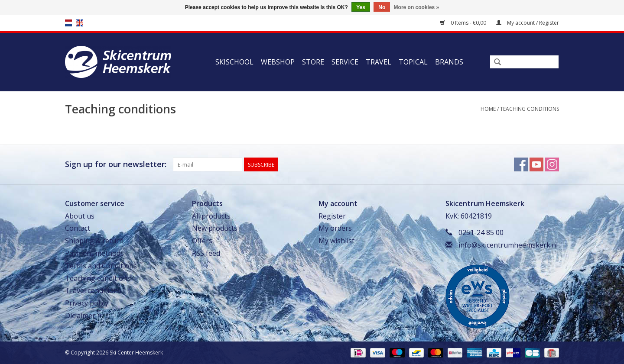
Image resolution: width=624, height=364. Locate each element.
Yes (361, 7)
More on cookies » (417, 7)
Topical (413, 62)
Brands (449, 62)
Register (332, 216)
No (382, 7)
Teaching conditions (530, 109)
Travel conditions (93, 290)
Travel (379, 62)
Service (345, 62)
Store (313, 62)
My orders (335, 228)
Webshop (278, 62)
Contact (78, 228)
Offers (202, 241)
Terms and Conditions (101, 266)
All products (211, 216)
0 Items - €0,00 (464, 23)
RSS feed (206, 253)
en (80, 23)
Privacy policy (87, 303)
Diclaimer (80, 316)
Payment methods (94, 253)
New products (215, 228)
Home (488, 109)
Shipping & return (94, 241)
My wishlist (336, 241)
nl (68, 23)
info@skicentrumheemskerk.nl (508, 245)
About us (80, 216)
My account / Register (528, 23)
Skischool (234, 62)
